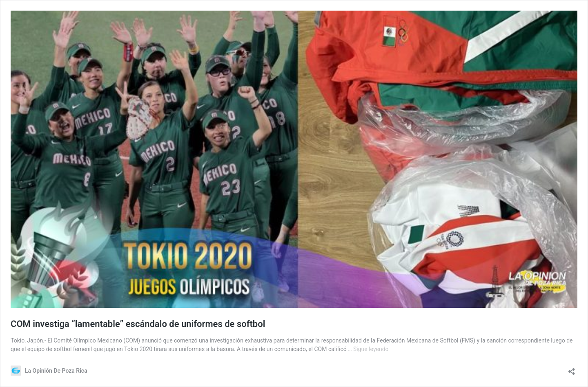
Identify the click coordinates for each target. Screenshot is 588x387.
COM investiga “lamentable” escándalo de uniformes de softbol (138, 324)
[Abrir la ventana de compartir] (572, 369)
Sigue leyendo (371, 349)
